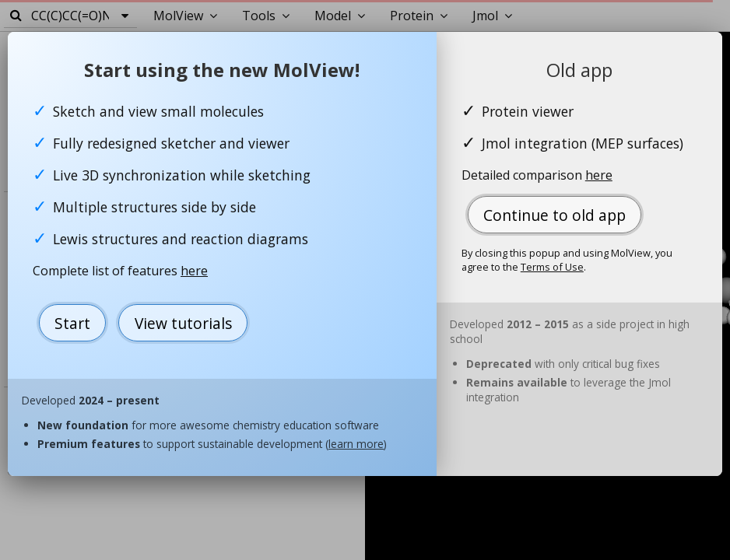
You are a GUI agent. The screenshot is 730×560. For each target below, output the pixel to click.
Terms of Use (552, 267)
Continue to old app (555, 215)
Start (72, 323)
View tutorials (183, 323)
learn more (356, 444)
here (194, 271)
